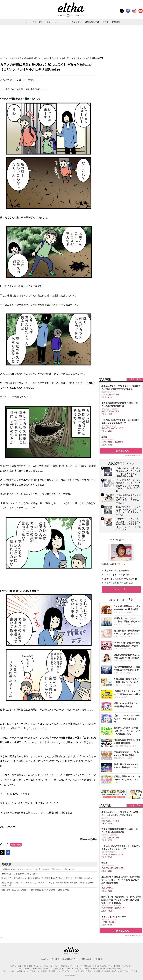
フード (63, 22)
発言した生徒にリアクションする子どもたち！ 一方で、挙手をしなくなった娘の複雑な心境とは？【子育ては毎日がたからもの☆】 (48, 884)
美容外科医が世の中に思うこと (119, 583)
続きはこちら (123, 451)
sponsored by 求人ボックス (134, 455)
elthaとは (44, 959)
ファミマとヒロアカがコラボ (118, 575)
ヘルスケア (38, 22)
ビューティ (51, 22)
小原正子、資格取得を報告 (117, 570)
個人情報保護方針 (70, 959)
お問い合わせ (86, 959)
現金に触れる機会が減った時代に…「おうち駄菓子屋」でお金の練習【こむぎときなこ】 (36, 890)
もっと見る (122, 589)
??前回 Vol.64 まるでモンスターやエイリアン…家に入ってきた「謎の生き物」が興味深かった (38, 869)
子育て (105, 22)
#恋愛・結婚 (16, 845)
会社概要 (55, 959)
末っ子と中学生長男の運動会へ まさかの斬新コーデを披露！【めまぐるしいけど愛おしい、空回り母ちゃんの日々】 (48, 878)
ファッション (76, 22)
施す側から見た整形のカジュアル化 (121, 579)
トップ (26, 22)
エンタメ (12, 58)
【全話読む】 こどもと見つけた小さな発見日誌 (20, 874)
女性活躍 (116, 22)
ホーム (3, 58)
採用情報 (99, 959)
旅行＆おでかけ (92, 22)
